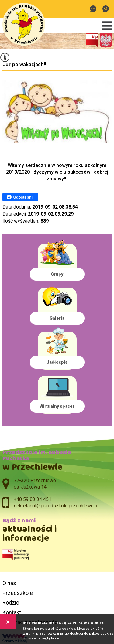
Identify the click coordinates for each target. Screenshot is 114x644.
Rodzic (11, 603)
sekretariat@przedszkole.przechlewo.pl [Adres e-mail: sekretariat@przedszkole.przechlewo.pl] (56, 506)
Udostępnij (20, 197)
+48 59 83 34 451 (106, 9)
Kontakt (12, 612)
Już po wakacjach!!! (25, 64)
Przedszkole (18, 593)
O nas (9, 583)
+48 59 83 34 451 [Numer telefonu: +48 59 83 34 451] (33, 499)
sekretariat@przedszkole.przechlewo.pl (93, 9)
